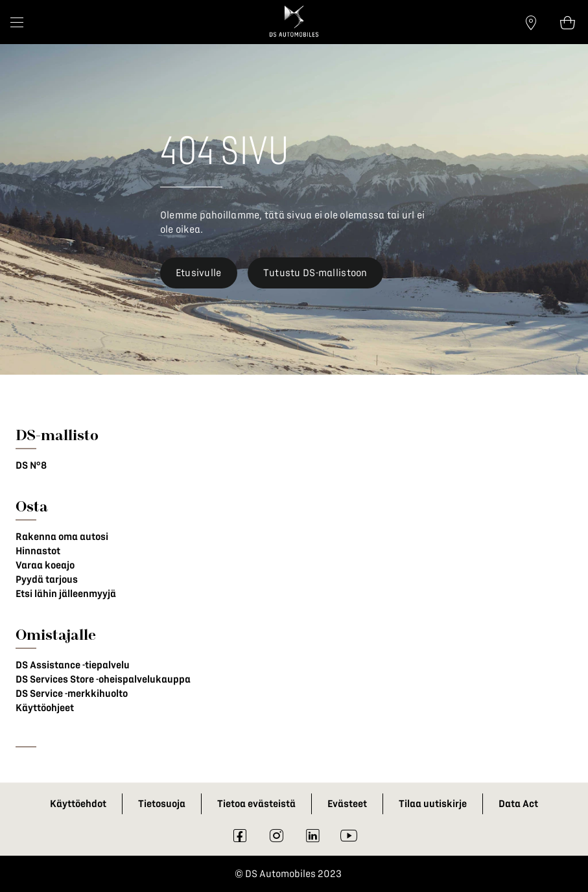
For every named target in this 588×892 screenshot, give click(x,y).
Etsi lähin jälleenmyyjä (66, 594)
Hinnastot (38, 551)
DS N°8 (31, 465)
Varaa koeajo (45, 565)
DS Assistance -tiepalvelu (73, 665)
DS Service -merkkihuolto (72, 694)
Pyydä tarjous (47, 580)
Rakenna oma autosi (62, 537)
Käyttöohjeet (45, 708)
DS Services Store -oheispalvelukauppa (103, 679)
